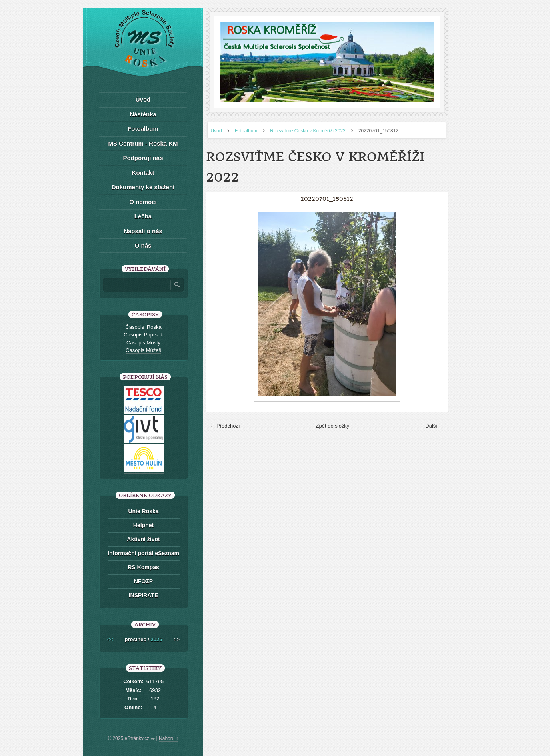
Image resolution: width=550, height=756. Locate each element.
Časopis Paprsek (143, 335)
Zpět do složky (333, 426)
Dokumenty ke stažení (143, 187)
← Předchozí (225, 426)
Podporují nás (143, 158)
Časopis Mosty (143, 343)
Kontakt (143, 173)
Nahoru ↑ (169, 738)
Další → (434, 426)
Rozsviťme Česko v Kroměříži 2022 (308, 131)
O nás (143, 245)
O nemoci (143, 202)
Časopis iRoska (143, 327)
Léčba (143, 216)
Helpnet (143, 525)
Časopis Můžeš (143, 350)
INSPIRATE (144, 595)
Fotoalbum (246, 131)
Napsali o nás (143, 231)
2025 (157, 639)
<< (110, 639)
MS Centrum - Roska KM (143, 143)
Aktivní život (143, 539)
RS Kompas (143, 567)
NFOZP (143, 581)
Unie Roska (143, 511)
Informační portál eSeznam (143, 553)
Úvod (216, 131)
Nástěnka (143, 114)
